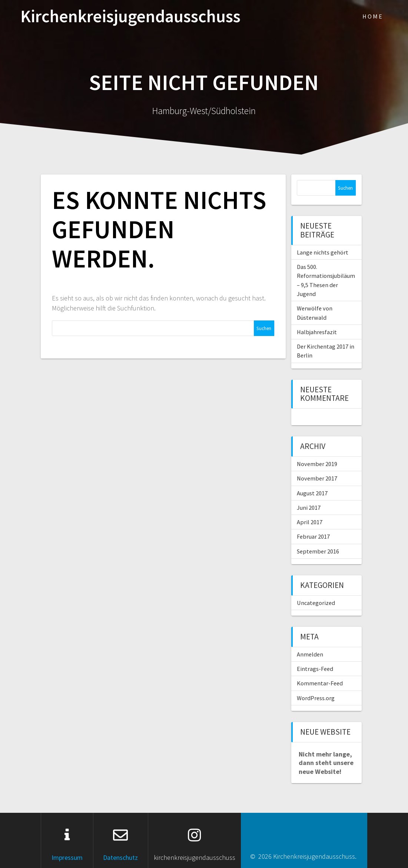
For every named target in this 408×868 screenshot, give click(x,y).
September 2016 (318, 551)
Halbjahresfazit (317, 332)
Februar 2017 (313, 536)
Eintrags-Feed (315, 669)
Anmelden (310, 654)
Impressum (67, 857)
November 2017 (317, 478)
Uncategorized (316, 603)
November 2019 (317, 464)
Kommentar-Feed (320, 683)
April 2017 (310, 522)
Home (373, 16)
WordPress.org (316, 698)
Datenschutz (120, 857)
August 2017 (312, 493)
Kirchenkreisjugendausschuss (130, 16)
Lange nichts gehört (323, 252)
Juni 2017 (309, 508)
